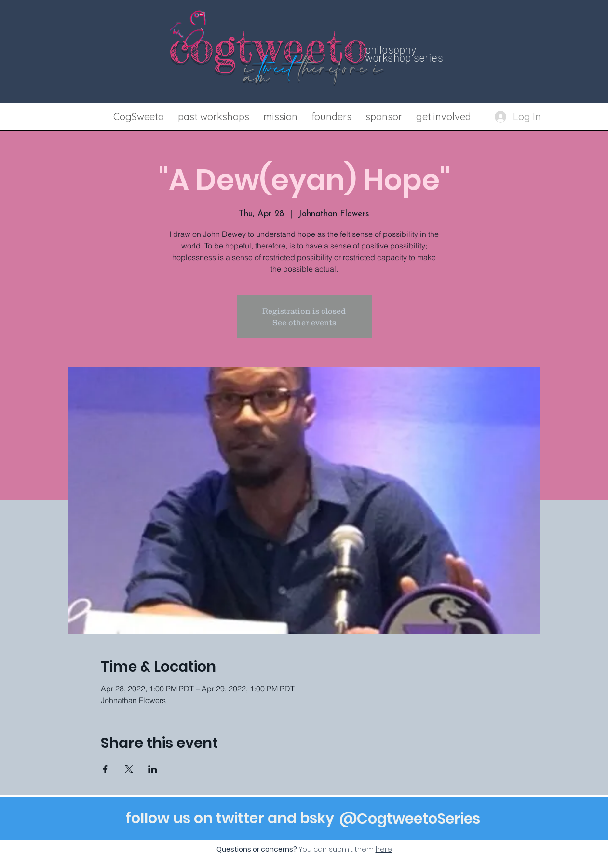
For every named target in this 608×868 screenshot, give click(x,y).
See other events (304, 322)
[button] (214, 117)
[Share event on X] (129, 769)
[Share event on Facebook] (105, 769)
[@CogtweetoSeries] (410, 819)
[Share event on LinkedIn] (153, 769)
